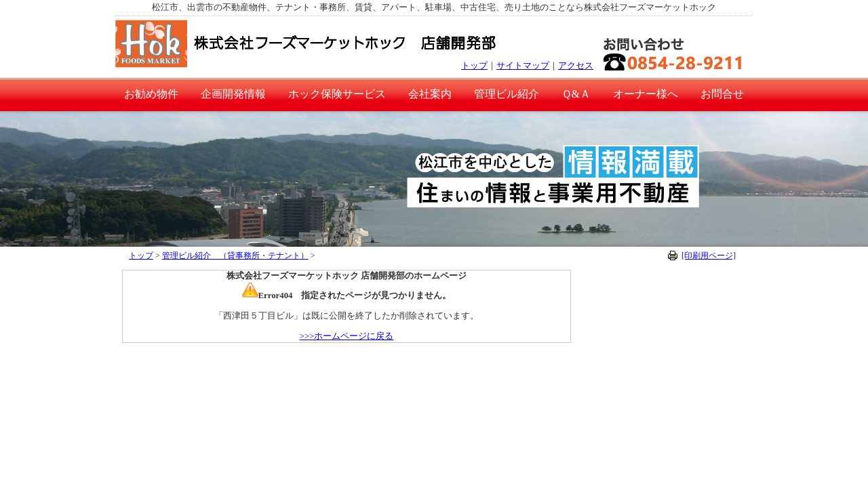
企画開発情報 (233, 94)
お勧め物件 (151, 94)
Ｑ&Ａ (576, 94)
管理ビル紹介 (507, 94)
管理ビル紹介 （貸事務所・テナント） (235, 256)
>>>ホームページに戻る (347, 336)
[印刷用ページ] (709, 256)
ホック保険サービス (337, 94)
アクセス (576, 66)
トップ (474, 66)
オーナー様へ (646, 94)
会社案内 (430, 94)
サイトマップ (523, 66)
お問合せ (722, 94)
